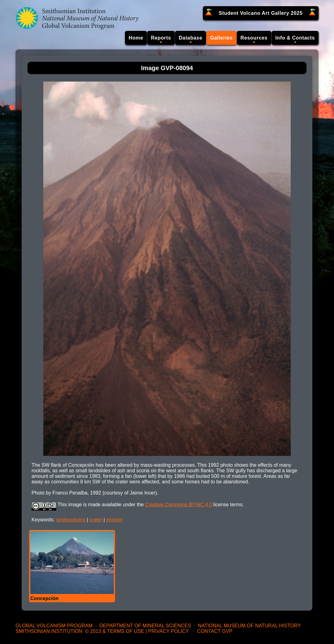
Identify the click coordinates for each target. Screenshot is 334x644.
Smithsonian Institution (49, 631)
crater (96, 520)
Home (136, 38)
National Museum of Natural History (249, 626)
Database (191, 38)
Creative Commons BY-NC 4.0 (178, 505)
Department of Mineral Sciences (145, 626)
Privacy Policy (169, 631)
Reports (161, 38)
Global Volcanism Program (54, 626)
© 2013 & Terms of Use (115, 631)
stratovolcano (71, 520)
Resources (254, 38)
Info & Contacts (295, 38)
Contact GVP (215, 631)
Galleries (221, 38)
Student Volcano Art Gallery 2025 (261, 13)
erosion (114, 520)
